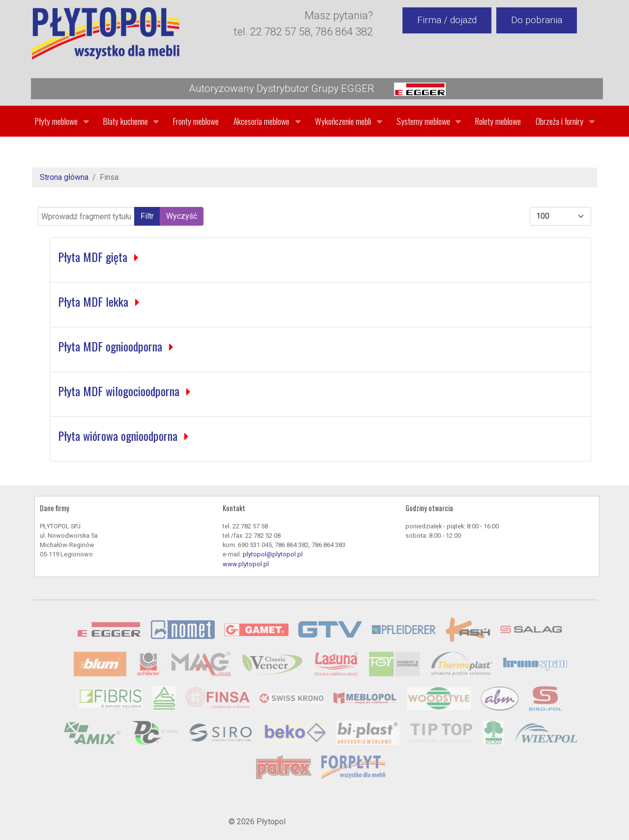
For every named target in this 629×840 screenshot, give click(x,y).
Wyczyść (182, 216)
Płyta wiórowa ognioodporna (119, 435)
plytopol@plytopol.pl (273, 554)
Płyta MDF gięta (94, 257)
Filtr (147, 216)
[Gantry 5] (106, 33)
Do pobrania (537, 20)
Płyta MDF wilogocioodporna (120, 391)
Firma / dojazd (447, 20)
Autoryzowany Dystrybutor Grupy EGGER (317, 89)
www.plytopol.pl (246, 564)
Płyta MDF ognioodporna (112, 346)
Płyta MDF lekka (95, 301)
